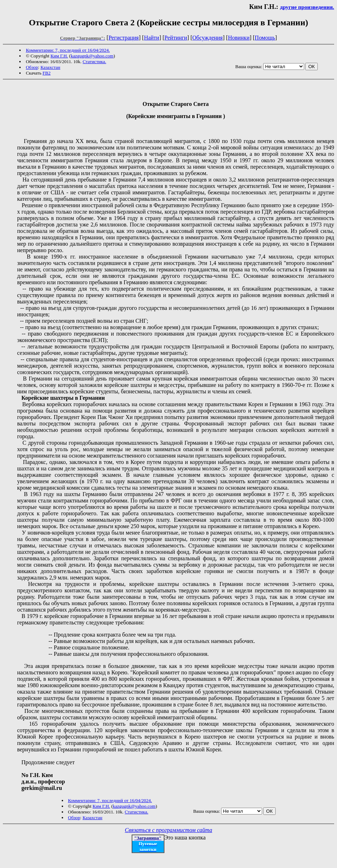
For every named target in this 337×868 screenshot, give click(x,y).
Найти (152, 38)
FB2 (46, 73)
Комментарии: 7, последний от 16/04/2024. (68, 50)
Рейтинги (176, 38)
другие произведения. (307, 7)
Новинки (239, 38)
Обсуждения (207, 38)
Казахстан (50, 67)
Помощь (265, 38)
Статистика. (95, 62)
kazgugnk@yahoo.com (92, 56)
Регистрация (124, 38)
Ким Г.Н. (59, 56)
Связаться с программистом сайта (168, 830)
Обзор (32, 67)
